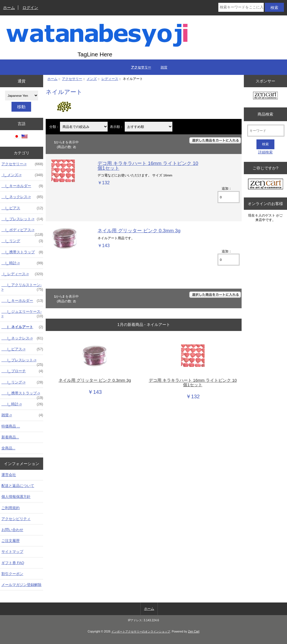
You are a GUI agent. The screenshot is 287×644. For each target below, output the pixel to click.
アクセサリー (72, 79)
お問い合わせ (12, 530)
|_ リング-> (22, 382)
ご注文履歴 (11, 541)
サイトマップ (12, 552)
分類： (54, 127)
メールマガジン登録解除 (21, 585)
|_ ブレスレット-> (22, 219)
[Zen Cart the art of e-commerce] (265, 96)
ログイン (30, 8)
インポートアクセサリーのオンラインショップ (141, 632)
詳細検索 (265, 152)
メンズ (92, 79)
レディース (110, 79)
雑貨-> (22, 415)
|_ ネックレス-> (22, 197)
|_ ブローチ (22, 371)
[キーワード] (266, 131)
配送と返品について (18, 486)
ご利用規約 (11, 508)
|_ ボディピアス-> (22, 231)
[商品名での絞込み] (84, 127)
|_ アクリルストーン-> (22, 287)
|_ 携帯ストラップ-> (22, 395)
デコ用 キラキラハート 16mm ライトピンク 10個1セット (148, 165)
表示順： (117, 127)
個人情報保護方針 (16, 497)
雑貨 (164, 67)
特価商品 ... (11, 426)
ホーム (9, 8)
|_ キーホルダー (22, 186)
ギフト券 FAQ (13, 563)
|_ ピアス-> (22, 349)
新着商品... (10, 437)
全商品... (8, 448)
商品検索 (265, 114)
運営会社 (9, 475)
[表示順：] (149, 127)
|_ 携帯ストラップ (22, 252)
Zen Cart (194, 632)
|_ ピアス (22, 208)
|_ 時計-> (22, 263)
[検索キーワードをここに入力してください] (241, 7)
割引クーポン (12, 574)
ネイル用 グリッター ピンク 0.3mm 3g (139, 231)
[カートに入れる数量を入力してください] (229, 197)
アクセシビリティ (16, 519)
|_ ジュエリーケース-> (22, 314)
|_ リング (22, 241)
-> (22, 164)
